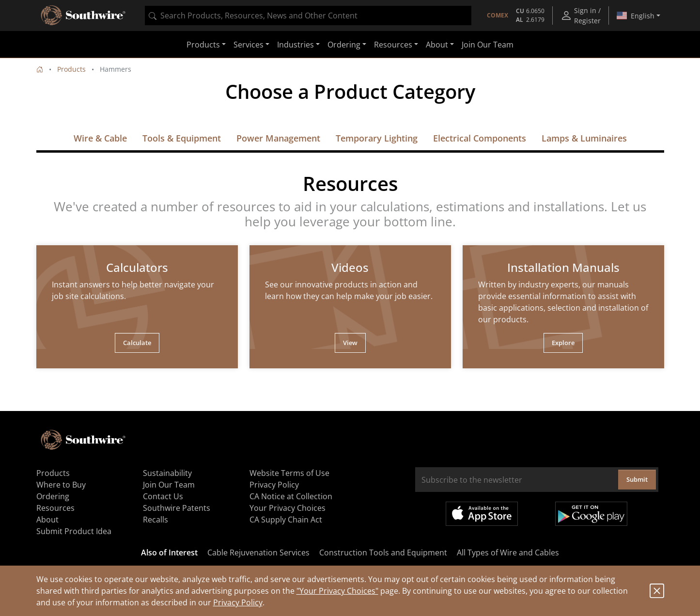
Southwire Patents (177, 508)
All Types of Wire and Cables (508, 553)
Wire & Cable (100, 138)
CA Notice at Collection (291, 496)
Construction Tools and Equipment (383, 553)
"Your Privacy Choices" (337, 591)
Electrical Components (480, 138)
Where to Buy (61, 485)
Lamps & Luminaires (584, 138)
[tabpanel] (137, 307)
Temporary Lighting (377, 138)
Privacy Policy (238, 602)
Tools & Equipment (182, 138)
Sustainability (167, 473)
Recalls (156, 520)
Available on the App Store (482, 514)
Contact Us (163, 496)
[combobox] (308, 16)
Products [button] (203, 45)
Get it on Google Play (591, 514)
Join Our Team (488, 45)
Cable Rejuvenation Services (258, 553)
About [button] (437, 45)
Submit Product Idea (74, 531)
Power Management (278, 138)
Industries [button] (296, 45)
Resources (55, 508)
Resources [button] (393, 45)
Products (71, 69)
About (47, 520)
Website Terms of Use (289, 473)
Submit (637, 479)
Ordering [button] (344, 45)
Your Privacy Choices (288, 508)
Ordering (53, 496)
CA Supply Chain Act (286, 520)
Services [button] (249, 45)
